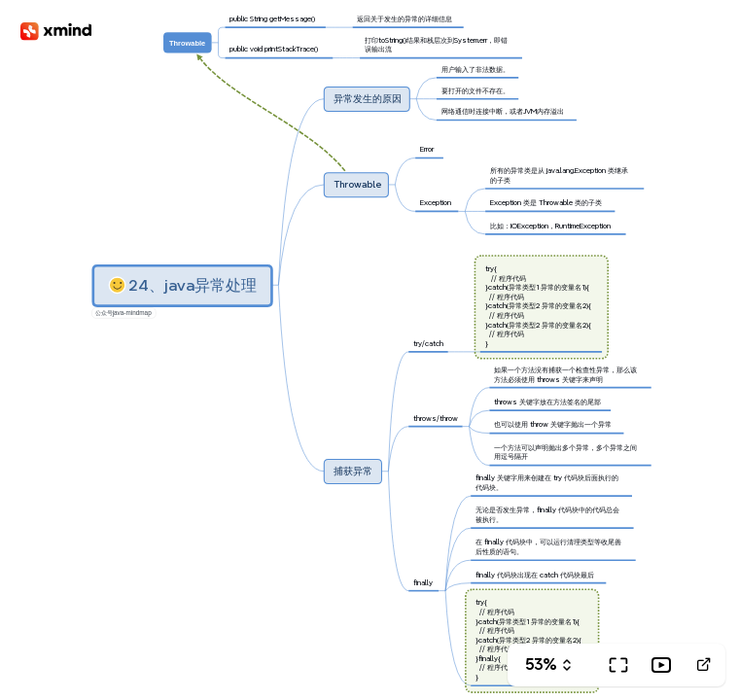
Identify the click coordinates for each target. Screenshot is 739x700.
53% (541, 665)
